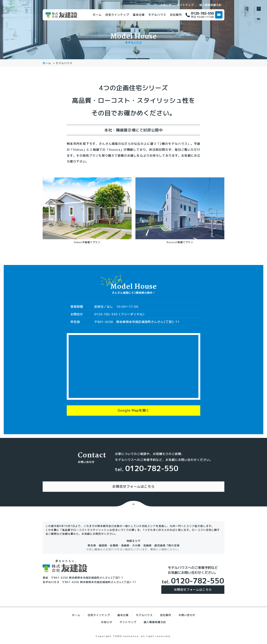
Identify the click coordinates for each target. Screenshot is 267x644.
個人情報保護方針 (210, 5)
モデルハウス (157, 15)
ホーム (97, 15)
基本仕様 (139, 15)
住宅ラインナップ (117, 15)
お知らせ (166, 5)
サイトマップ (185, 5)
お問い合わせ (187, 613)
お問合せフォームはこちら (193, 588)
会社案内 (176, 15)
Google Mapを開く (133, 412)
